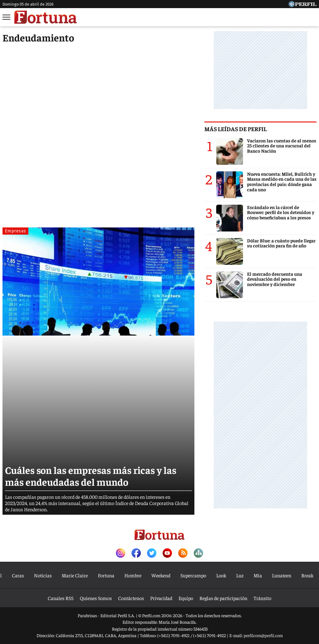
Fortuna (106, 575)
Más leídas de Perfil (236, 129)
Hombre (133, 575)
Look (221, 575)
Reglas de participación (223, 598)
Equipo (186, 598)
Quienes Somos (96, 598)
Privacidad (161, 598)
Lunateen (282, 575)
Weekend (161, 575)
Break (307, 575)
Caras (18, 575)
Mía (258, 575)
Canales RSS (61, 598)
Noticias (43, 575)
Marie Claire (75, 575)
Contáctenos (131, 598)
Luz (240, 575)
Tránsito (262, 598)
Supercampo (193, 575)
